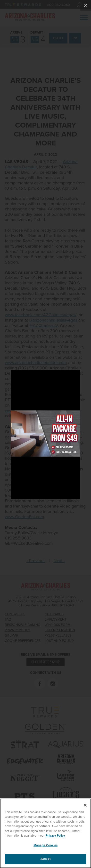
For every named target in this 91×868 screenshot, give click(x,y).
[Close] (85, 805)
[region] (45, 833)
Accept (45, 859)
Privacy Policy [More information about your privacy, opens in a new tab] (55, 836)
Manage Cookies (45, 845)
